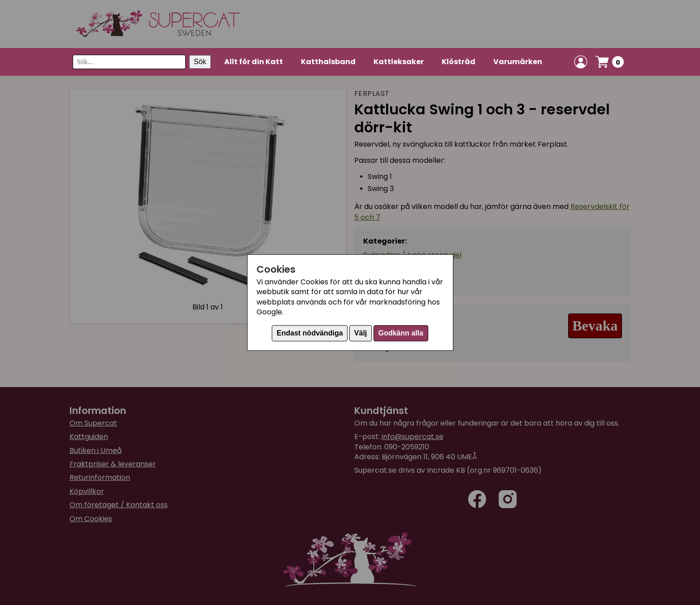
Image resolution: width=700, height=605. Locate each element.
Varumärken (518, 62)
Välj (361, 333)
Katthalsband (328, 62)
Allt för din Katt (254, 62)
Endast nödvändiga (310, 333)
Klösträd (459, 62)
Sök (200, 62)
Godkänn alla (400, 333)
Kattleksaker (399, 62)
